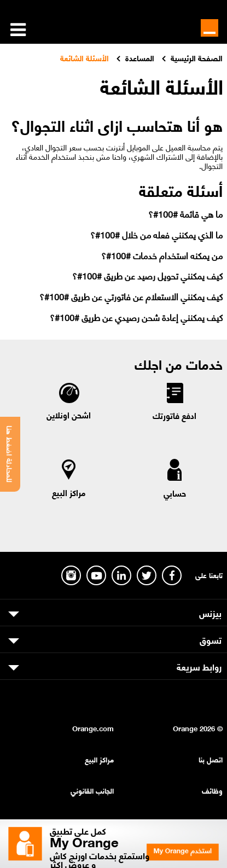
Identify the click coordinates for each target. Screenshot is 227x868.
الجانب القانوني (92, 790)
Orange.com (93, 728)
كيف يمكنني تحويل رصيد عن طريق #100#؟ (147, 275)
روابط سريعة (199, 666)
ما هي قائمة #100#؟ (185, 214)
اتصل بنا (211, 759)
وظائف (212, 790)
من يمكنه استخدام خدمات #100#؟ (162, 255)
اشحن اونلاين (69, 415)
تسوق (211, 639)
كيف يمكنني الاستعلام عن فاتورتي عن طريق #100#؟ (131, 296)
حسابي (175, 493)
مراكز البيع (69, 492)
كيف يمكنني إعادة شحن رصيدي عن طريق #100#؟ (136, 317)
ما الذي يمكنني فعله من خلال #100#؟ (156, 234)
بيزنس (210, 613)
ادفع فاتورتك (174, 415)
